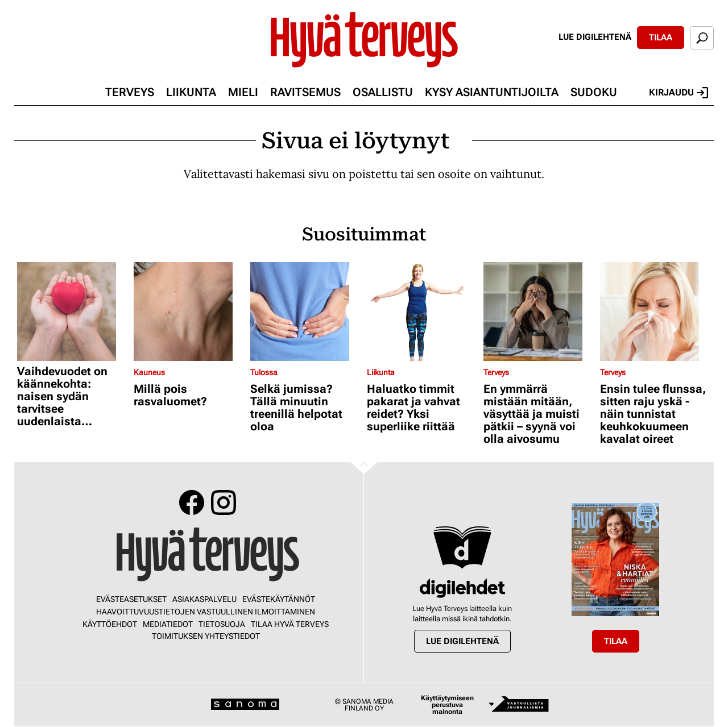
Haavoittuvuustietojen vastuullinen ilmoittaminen (206, 612)
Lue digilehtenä (595, 37)
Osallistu (383, 92)
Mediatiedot (168, 624)
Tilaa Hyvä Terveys (290, 624)
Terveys (130, 92)
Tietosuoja (222, 624)
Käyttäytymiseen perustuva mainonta (447, 705)
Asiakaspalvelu (204, 599)
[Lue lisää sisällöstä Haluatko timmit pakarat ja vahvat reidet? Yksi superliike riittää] (422, 311)
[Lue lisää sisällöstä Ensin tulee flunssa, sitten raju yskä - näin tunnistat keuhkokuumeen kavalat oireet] (655, 311)
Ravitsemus (305, 92)
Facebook (192, 502)
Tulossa (264, 372)
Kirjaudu (679, 93)
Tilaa (661, 38)
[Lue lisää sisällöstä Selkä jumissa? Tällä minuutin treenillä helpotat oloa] (306, 311)
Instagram (224, 502)
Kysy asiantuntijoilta (492, 92)
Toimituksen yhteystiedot (206, 636)
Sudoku (594, 92)
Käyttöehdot (110, 624)
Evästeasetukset (131, 599)
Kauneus (149, 372)
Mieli (243, 92)
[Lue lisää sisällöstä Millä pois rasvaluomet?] (189, 311)
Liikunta (191, 92)
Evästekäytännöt (279, 599)
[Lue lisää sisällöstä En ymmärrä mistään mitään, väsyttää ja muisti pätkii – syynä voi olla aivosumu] (539, 311)
